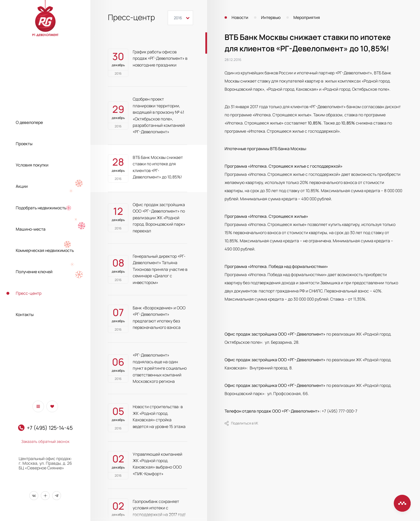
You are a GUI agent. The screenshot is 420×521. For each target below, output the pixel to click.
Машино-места (31, 229)
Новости (240, 17)
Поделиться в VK (241, 423)
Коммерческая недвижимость (45, 250)
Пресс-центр (29, 293)
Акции (22, 186)
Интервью (271, 17)
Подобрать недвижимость (41, 208)
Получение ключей (34, 272)
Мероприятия (307, 17)
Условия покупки (32, 165)
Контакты (25, 314)
